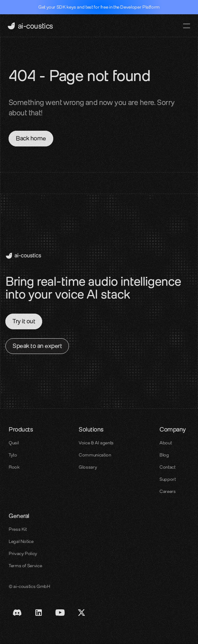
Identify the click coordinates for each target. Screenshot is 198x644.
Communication (95, 455)
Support (167, 479)
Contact (167, 467)
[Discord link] (17, 613)
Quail (14, 443)
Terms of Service (25, 566)
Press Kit (18, 529)
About (165, 443)
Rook (14, 467)
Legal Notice (21, 541)
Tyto (13, 455)
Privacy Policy (23, 553)
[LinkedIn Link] (39, 613)
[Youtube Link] (60, 613)
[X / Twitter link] (81, 613)
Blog (164, 455)
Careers (167, 491)
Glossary (88, 467)
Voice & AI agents (96, 443)
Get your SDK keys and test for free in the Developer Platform (99, 7)
